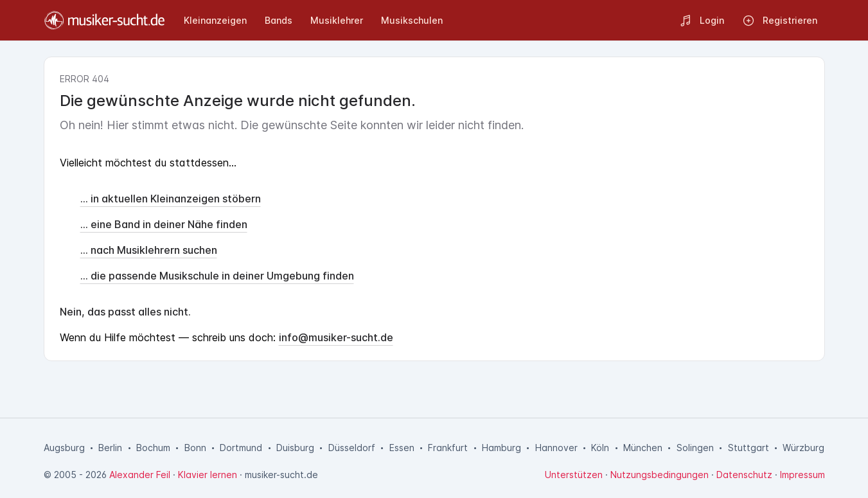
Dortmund (241, 448)
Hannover (556, 448)
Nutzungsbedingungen (660, 475)
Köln (600, 448)
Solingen (695, 448)
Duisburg (295, 448)
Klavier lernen (208, 475)
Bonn (195, 448)
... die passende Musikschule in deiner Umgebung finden (217, 276)
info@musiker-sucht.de (336, 337)
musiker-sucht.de (281, 475)
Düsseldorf (352, 448)
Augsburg (64, 448)
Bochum (153, 448)
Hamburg (501, 448)
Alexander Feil (140, 475)
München (643, 448)
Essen (402, 448)
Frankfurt (448, 448)
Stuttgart (748, 448)
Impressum (802, 475)
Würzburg (803, 448)
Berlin (110, 448)
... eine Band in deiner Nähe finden (164, 224)
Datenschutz (744, 475)
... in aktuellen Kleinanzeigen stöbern (171, 199)
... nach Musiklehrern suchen (149, 250)
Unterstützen (574, 475)
